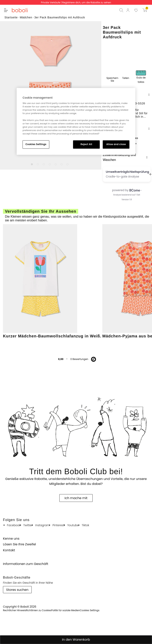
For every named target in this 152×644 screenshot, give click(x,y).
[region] (76, 121)
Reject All (86, 144)
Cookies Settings (36, 144)
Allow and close (116, 144)
